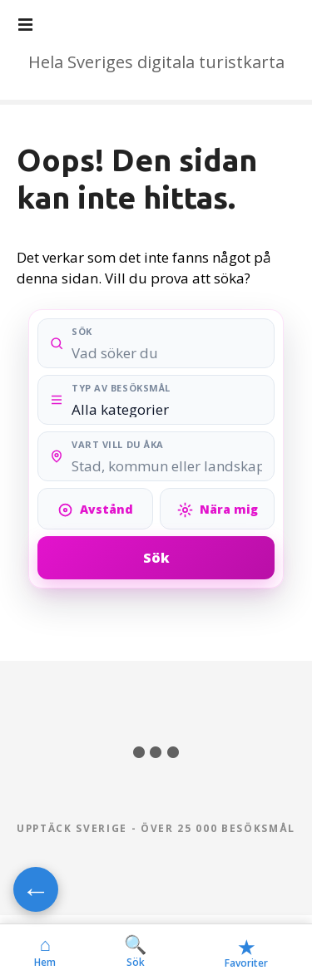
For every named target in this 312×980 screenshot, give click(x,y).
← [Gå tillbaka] (36, 889)
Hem (45, 952)
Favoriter (246, 952)
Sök (156, 558)
